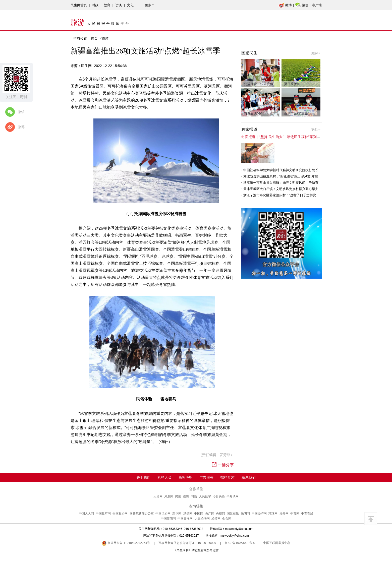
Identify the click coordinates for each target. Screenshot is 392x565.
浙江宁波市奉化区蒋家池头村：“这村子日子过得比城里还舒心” (289, 195)
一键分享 (223, 465)
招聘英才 (228, 477)
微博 (285, 5)
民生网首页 (79, 5)
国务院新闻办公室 (142, 514)
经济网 (216, 519)
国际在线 (233, 514)
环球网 (273, 514)
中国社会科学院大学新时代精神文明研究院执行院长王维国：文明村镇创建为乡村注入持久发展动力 (315, 170)
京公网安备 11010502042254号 (126, 543)
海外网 (284, 514)
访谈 (119, 5)
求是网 (188, 514)
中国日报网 (185, 519)
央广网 (210, 514)
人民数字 (205, 496)
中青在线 (307, 514)
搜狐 (186, 496)
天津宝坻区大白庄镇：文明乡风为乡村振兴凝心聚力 (281, 189)
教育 (107, 5)
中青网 (295, 514)
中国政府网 (103, 514)
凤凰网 (169, 496)
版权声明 (186, 477)
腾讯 (178, 496)
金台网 (227, 519)
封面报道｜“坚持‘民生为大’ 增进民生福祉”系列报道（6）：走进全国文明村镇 (303, 137)
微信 (302, 5)
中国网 (199, 514)
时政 (95, 5)
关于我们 (143, 477)
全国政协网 (120, 514)
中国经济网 (259, 514)
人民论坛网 (202, 519)
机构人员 (164, 477)
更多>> (316, 53)
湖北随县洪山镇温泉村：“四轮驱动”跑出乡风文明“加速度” (285, 176)
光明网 (245, 514)
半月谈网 (233, 496)
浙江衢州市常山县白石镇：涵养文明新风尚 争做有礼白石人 (287, 183)
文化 (130, 5)
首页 (94, 38)
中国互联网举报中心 (277, 543)
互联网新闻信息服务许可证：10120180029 (187, 543)
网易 (194, 496)
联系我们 (249, 477)
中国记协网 (163, 514)
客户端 (317, 5)
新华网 (177, 514)
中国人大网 (86, 514)
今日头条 (219, 496)
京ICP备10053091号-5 (240, 543)
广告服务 (206, 477)
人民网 (158, 496)
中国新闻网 (168, 519)
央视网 (220, 514)
